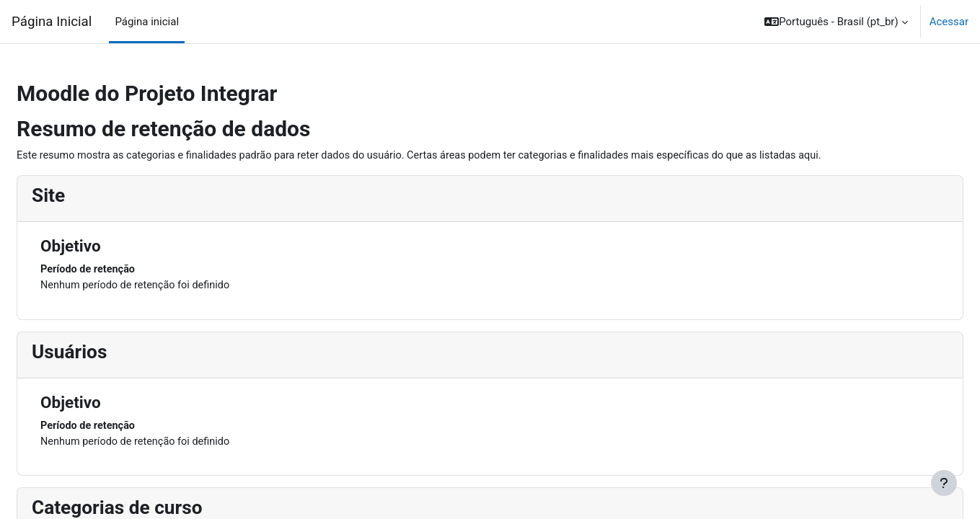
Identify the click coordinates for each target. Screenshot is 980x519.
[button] (836, 22)
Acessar (949, 22)
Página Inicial (52, 22)
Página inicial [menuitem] (147, 22)
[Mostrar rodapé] (944, 483)
